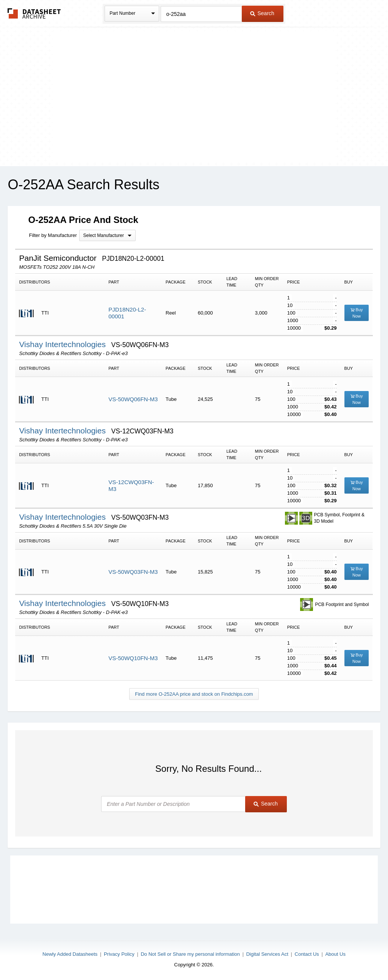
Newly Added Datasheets (70, 954)
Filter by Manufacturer (53, 235)
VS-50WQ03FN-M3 (133, 572)
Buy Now (357, 313)
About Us (335, 954)
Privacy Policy (119, 954)
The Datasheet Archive (34, 13)
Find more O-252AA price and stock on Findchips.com (194, 694)
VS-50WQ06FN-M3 (133, 399)
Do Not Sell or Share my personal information (190, 954)
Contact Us (307, 954)
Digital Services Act (267, 954)
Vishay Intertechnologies (63, 344)
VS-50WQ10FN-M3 (133, 658)
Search (262, 13)
